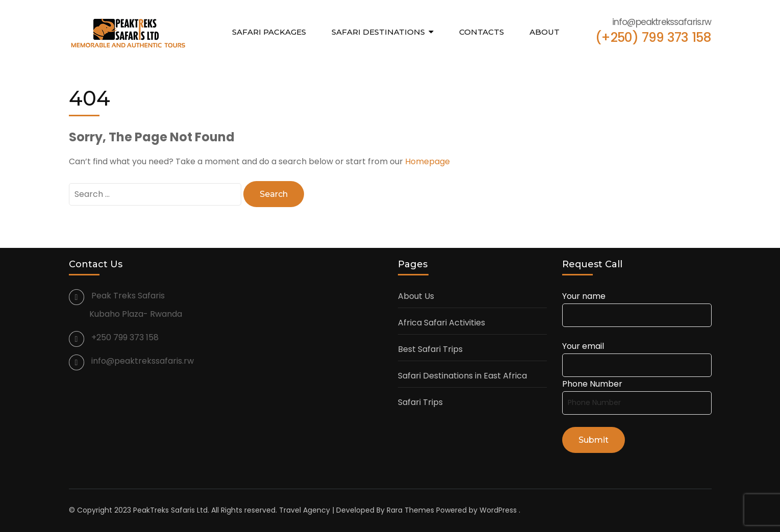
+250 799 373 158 (125, 337)
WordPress (498, 510)
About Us (416, 296)
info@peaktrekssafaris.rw (143, 361)
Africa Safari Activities (442, 323)
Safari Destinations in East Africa (462, 376)
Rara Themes (410, 510)
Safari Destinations (378, 32)
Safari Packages (269, 32)
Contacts (482, 32)
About (545, 32)
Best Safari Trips (430, 349)
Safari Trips (420, 402)
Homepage (427, 161)
